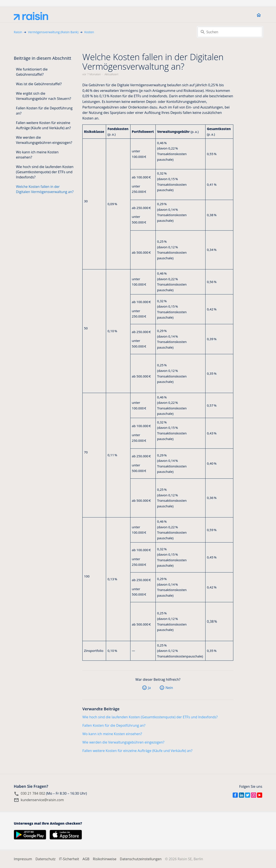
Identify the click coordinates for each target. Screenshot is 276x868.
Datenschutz (45, 859)
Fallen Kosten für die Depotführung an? (44, 111)
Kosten (89, 32)
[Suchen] (230, 32)
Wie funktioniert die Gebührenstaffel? (32, 72)
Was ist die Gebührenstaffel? (39, 84)
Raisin (18, 32)
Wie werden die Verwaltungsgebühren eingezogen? (44, 140)
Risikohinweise (104, 859)
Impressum (23, 859)
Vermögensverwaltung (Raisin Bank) (53, 32)
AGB (86, 859)
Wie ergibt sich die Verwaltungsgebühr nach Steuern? (44, 96)
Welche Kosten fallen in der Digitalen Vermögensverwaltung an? (45, 189)
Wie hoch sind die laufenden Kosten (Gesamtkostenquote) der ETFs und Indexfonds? (45, 172)
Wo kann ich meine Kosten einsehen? (37, 155)
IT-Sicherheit (69, 859)
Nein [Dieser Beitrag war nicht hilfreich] (169, 688)
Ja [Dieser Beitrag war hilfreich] (149, 688)
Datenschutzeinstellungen (141, 859)
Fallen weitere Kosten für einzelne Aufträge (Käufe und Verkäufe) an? (43, 125)
